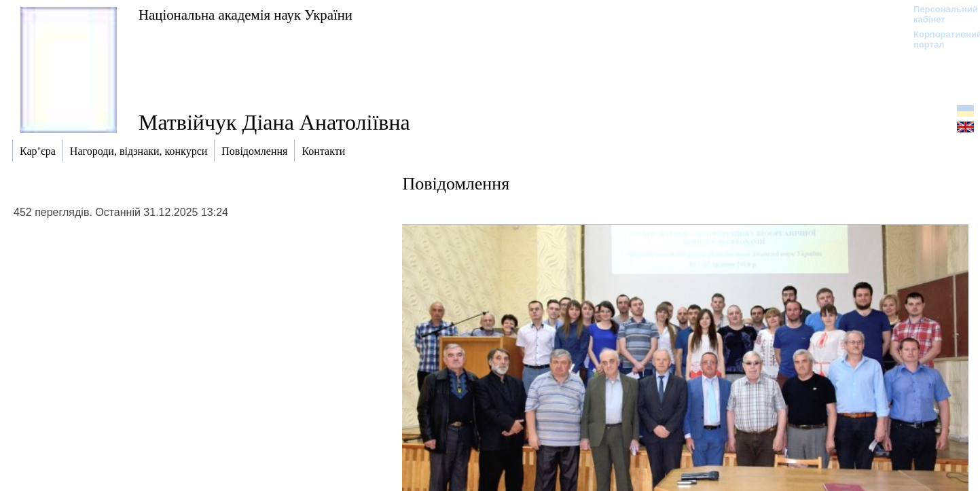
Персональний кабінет (939, 14)
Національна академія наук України (246, 15)
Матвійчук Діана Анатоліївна (274, 122)
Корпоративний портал (939, 39)
